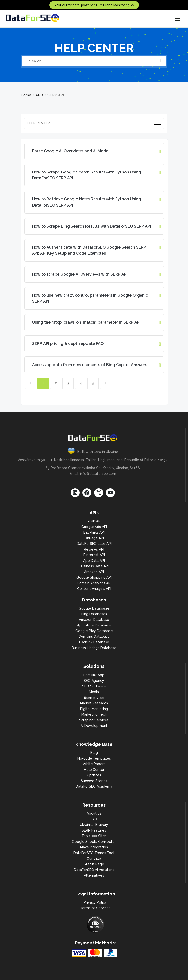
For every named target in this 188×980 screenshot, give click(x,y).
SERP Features (94, 830)
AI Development (94, 726)
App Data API (94, 561)
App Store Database (94, 625)
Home (26, 95)
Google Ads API (94, 527)
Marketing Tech (94, 714)
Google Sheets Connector (94, 842)
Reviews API (94, 549)
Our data (94, 858)
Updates (94, 775)
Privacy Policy (95, 902)
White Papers (94, 764)
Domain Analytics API (94, 583)
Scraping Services (94, 720)
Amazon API (94, 572)
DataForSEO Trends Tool (94, 853)
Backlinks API (94, 532)
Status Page (94, 864)
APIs (39, 95)
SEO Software (94, 686)
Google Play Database (94, 631)
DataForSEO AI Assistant (94, 870)
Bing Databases (94, 614)
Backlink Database (94, 642)
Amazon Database (94, 620)
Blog (94, 753)
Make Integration (94, 847)
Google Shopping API (94, 577)
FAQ (94, 819)
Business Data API (94, 566)
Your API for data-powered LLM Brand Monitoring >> (94, 5)
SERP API (94, 521)
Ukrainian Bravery (94, 825)
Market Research (94, 703)
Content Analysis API (94, 589)
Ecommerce (94, 698)
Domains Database (94, 637)
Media (94, 692)
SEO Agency (94, 681)
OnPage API (94, 538)
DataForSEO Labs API (94, 544)
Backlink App (94, 675)
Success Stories (94, 781)
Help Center (94, 770)
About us (94, 813)
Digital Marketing (94, 709)
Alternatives (94, 875)
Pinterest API (94, 555)
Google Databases (94, 608)
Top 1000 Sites (94, 836)
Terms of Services (95, 908)
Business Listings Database (94, 648)
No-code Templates (94, 758)
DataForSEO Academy (94, 786)
